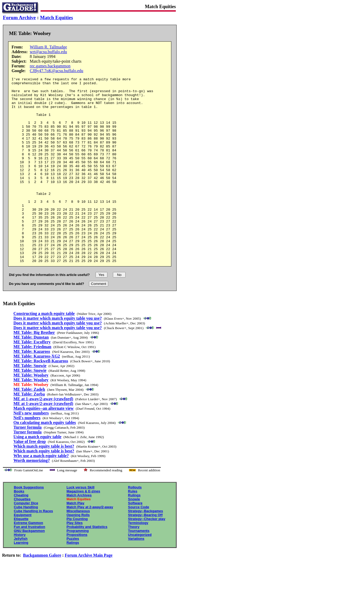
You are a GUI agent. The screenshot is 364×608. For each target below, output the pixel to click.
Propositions (77, 572)
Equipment (23, 552)
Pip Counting (77, 556)
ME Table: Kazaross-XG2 (37, 393)
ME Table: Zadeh (29, 426)
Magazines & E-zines (83, 528)
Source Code (138, 544)
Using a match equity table (37, 474)
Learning (21, 580)
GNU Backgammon (29, 568)
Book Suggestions (29, 524)
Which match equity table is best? (44, 483)
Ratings (73, 580)
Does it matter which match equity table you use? (58, 355)
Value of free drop (30, 479)
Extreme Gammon (28, 560)
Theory (134, 564)
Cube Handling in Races (33, 548)
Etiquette (21, 556)
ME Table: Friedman (32, 384)
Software (135, 540)
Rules (133, 528)
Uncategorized (140, 572)
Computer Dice (26, 540)
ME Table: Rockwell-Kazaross (41, 398)
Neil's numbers (27, 455)
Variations (136, 576)
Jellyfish (21, 576)
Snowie (134, 536)
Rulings (134, 532)
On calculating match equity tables (45, 460)
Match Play (76, 540)
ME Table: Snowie (30, 403)
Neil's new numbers (31, 450)
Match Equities (56, 18)
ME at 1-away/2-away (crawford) (43, 436)
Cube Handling (26, 544)
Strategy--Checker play (147, 556)
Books (19, 528)
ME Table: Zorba (29, 431)
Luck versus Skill (81, 524)
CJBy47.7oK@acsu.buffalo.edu (56, 71)
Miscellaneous (78, 548)
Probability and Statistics (87, 564)
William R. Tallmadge (48, 47)
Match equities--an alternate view (44, 445)
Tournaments (139, 568)
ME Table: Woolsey (31, 412)
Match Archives (79, 532)
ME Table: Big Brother (34, 370)
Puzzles (73, 576)
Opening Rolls (78, 552)
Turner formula (28, 464)
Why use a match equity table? (41, 493)
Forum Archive (19, 18)
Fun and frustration (29, 564)
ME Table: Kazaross (32, 389)
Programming (78, 568)
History (20, 572)
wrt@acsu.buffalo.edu (48, 52)
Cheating (21, 532)
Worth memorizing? (32, 498)
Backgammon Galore (42, 592)
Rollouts (135, 524)
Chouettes (22, 536)
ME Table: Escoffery (32, 379)
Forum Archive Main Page (89, 592)
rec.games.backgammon (50, 66)
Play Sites (75, 560)
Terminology (138, 560)
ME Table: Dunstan (31, 374)
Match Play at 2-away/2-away (90, 544)
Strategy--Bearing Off (145, 552)
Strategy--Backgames (145, 548)
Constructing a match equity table (44, 351)
